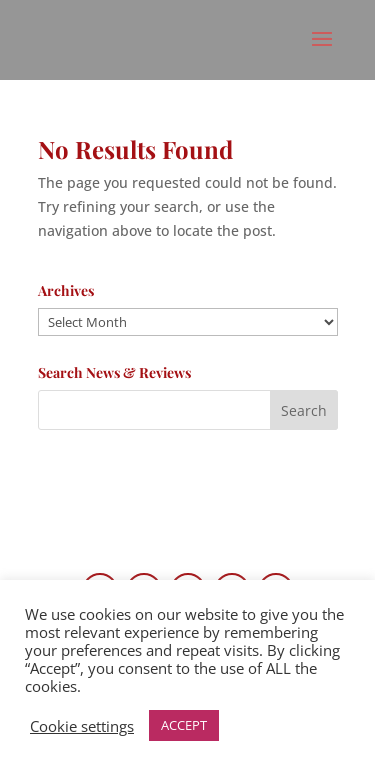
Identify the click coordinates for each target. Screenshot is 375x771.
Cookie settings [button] (82, 726)
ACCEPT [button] (184, 725)
